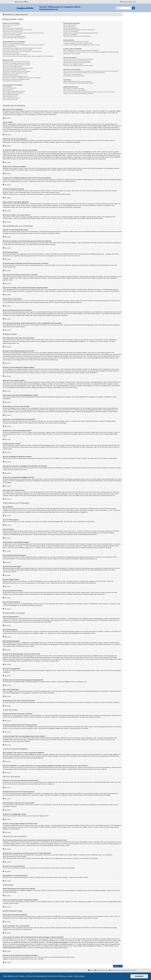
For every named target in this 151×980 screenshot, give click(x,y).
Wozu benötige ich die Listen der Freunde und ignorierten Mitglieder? (81, 50)
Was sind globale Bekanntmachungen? (13, 93)
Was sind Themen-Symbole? (10, 99)
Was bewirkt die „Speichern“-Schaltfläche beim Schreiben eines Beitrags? (22, 78)
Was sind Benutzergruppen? (71, 28)
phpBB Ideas (86, 928)
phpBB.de (114, 278)
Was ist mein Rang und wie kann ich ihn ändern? (15, 54)
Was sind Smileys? (8, 90)
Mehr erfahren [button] (79, 976)
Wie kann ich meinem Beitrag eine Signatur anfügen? (16, 65)
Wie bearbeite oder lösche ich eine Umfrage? (14, 70)
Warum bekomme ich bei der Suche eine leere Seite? (77, 62)
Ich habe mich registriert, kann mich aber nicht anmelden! (17, 30)
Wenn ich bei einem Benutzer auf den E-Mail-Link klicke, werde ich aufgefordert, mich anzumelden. (28, 56)
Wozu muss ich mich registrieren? (11, 25)
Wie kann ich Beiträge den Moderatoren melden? (15, 76)
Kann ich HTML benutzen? (10, 88)
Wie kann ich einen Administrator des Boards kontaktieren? (78, 93)
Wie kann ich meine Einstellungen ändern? (14, 43)
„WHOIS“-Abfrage (14, 941)
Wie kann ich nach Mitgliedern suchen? (73, 64)
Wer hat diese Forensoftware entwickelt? (74, 89)
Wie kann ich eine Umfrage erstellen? (12, 67)
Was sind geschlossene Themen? (11, 98)
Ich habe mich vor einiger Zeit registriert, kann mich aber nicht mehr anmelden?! (23, 33)
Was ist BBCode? (7, 86)
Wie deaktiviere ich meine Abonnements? (74, 76)
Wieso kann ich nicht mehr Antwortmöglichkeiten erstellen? (18, 68)
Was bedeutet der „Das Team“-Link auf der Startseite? (77, 36)
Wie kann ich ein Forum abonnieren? (73, 74)
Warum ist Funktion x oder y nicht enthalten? (75, 90)
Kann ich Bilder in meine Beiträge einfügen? (14, 91)
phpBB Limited (102, 278)
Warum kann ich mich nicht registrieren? (13, 28)
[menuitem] (27, 2)
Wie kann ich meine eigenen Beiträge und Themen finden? (78, 66)
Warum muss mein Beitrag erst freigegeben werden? (16, 79)
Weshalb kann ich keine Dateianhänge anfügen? (15, 73)
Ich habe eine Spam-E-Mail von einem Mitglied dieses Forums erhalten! (82, 45)
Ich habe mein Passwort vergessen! (12, 35)
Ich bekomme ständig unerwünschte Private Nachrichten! (78, 43)
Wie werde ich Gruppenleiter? (71, 31)
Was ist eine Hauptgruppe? (70, 35)
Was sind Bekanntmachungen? (11, 95)
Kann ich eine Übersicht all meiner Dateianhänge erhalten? (78, 83)
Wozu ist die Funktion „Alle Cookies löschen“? (15, 38)
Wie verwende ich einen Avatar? (11, 53)
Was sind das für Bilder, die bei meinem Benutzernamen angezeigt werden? (22, 51)
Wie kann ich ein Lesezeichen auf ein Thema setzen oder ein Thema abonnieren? (84, 73)
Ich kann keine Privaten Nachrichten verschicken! (76, 42)
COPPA (99, 152)
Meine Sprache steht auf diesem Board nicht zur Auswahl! (18, 50)
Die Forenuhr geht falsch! (9, 46)
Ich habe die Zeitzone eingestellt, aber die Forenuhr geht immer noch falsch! (22, 48)
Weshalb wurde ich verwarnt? (10, 75)
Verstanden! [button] (139, 976)
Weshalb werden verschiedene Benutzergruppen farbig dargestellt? (81, 33)
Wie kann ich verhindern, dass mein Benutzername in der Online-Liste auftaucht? (24, 45)
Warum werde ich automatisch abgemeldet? (14, 36)
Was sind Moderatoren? (69, 26)
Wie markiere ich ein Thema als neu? (12, 81)
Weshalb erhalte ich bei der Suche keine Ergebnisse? (77, 61)
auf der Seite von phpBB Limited (53, 918)
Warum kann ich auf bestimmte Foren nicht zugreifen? (17, 71)
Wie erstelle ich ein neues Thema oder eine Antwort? (16, 62)
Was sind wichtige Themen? (10, 96)
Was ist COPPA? (7, 26)
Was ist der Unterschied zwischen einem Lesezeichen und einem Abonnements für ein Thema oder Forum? (91, 71)
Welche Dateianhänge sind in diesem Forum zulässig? (77, 81)
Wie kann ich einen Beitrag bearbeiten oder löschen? (16, 63)
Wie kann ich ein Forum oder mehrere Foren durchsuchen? (78, 59)
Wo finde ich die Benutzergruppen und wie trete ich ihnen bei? (79, 30)
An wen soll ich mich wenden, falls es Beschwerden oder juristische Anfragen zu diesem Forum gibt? (89, 92)
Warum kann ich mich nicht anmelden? (13, 31)
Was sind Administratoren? (70, 25)
